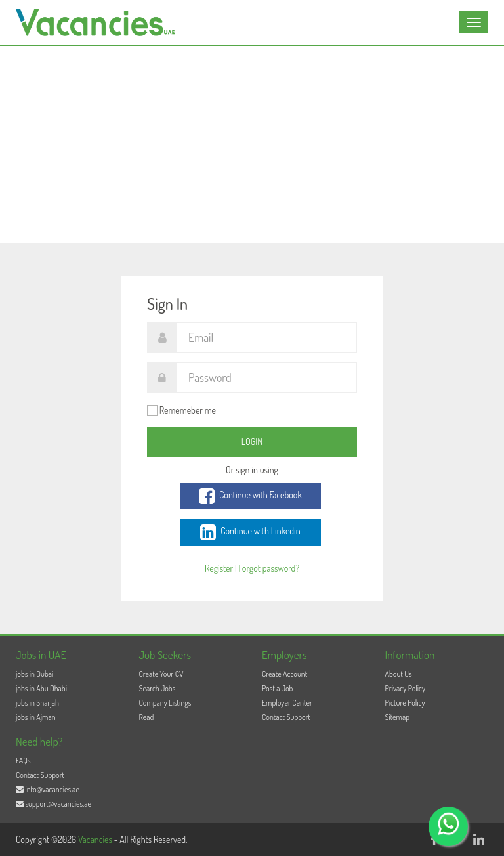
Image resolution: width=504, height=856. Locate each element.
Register (219, 568)
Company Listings (165, 703)
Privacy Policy (406, 688)
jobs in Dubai (34, 674)
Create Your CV (161, 674)
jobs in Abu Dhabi (41, 688)
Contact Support (286, 717)
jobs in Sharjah (37, 703)
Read (147, 717)
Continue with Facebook (250, 496)
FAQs (23, 760)
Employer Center (287, 703)
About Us (399, 674)
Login (252, 441)
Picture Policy (405, 703)
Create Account (284, 674)
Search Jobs (157, 688)
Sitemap (398, 717)
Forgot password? (269, 568)
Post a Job (277, 688)
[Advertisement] (252, 144)
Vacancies (96, 839)
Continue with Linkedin (250, 532)
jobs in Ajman (36, 717)
